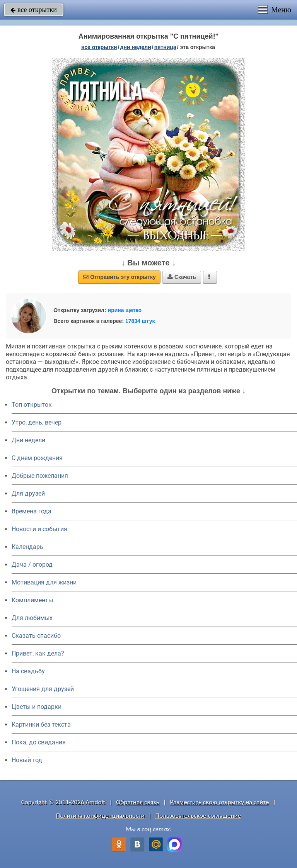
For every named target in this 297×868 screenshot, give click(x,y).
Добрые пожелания (40, 476)
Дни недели (28, 440)
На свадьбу (28, 671)
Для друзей (28, 493)
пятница (165, 47)
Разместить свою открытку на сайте (220, 802)
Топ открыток (32, 405)
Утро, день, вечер (37, 422)
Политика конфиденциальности (100, 816)
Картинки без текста (41, 724)
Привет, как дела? (38, 653)
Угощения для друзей (43, 689)
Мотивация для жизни (44, 582)
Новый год (27, 760)
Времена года (32, 511)
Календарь (27, 547)
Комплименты (32, 600)
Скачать (182, 277)
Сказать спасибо (36, 636)
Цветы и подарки (37, 707)
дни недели (136, 47)
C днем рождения (37, 458)
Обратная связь (138, 802)
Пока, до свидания (39, 742)
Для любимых (32, 618)
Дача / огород (32, 565)
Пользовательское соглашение (198, 816)
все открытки (34, 10)
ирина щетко (125, 310)
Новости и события (39, 529)
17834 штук (140, 321)
